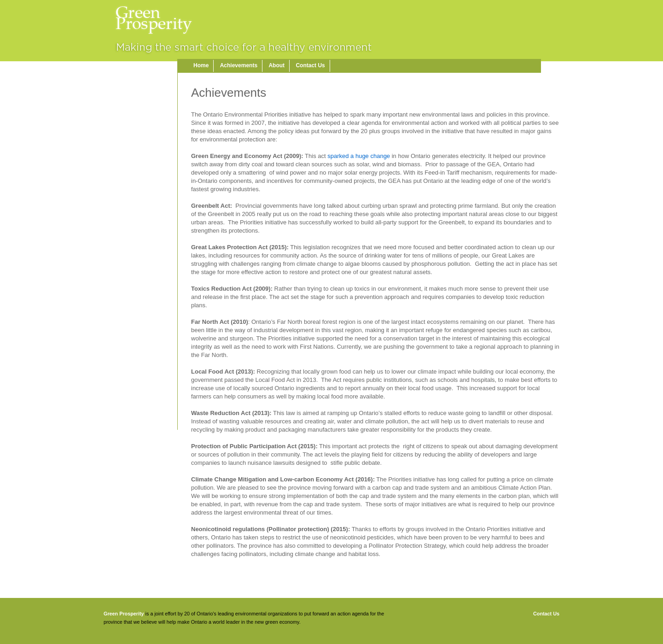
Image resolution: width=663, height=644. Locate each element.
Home (201, 65)
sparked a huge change (359, 156)
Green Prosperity (124, 614)
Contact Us (310, 65)
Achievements (239, 65)
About (276, 65)
